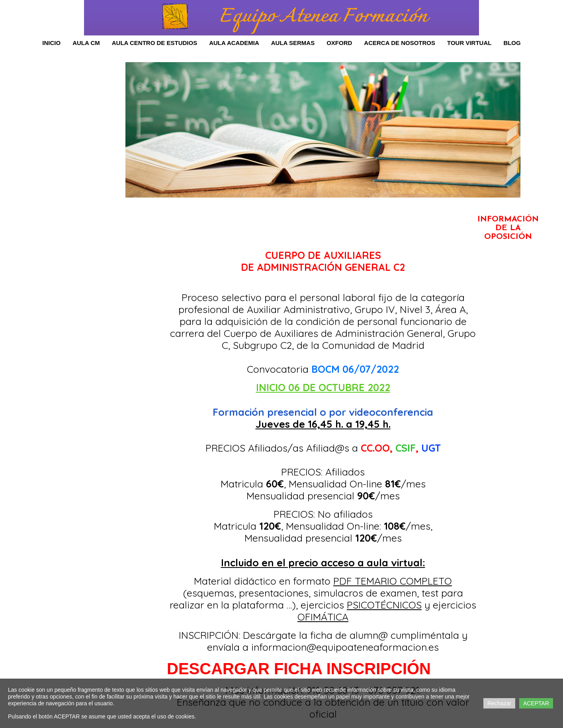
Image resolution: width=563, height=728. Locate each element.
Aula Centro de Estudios (154, 43)
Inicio (51, 43)
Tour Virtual (469, 43)
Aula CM (86, 43)
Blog (512, 43)
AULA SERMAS (293, 43)
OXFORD (339, 43)
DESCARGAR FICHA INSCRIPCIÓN (299, 669)
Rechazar (499, 703)
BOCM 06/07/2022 (355, 369)
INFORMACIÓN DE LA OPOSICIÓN (508, 228)
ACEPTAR (536, 703)
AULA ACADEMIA (234, 43)
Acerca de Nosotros (400, 43)
